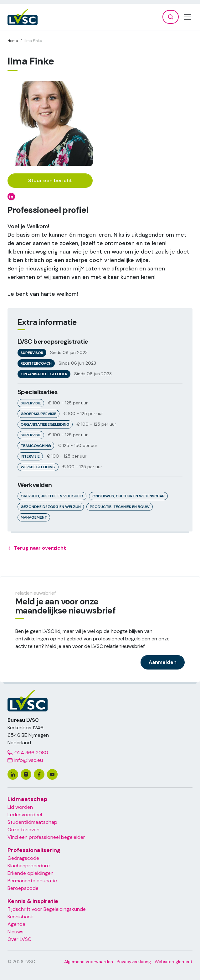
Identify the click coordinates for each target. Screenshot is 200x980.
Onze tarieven (23, 830)
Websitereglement (174, 962)
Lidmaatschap (27, 799)
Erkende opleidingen (31, 873)
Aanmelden (163, 662)
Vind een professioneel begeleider (46, 837)
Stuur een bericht (50, 180)
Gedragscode (23, 858)
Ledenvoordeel (25, 815)
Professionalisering (34, 850)
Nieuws (15, 932)
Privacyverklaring (134, 962)
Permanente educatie (32, 881)
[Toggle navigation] (187, 17)
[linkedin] (13, 774)
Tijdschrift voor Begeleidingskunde (47, 909)
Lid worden (20, 807)
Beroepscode (23, 888)
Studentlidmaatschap (32, 822)
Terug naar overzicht (37, 548)
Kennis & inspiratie (33, 901)
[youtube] (52, 774)
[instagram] (26, 774)
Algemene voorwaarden (89, 962)
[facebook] (39, 774)
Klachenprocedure (29, 866)
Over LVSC (19, 939)
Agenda (16, 924)
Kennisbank (20, 917)
